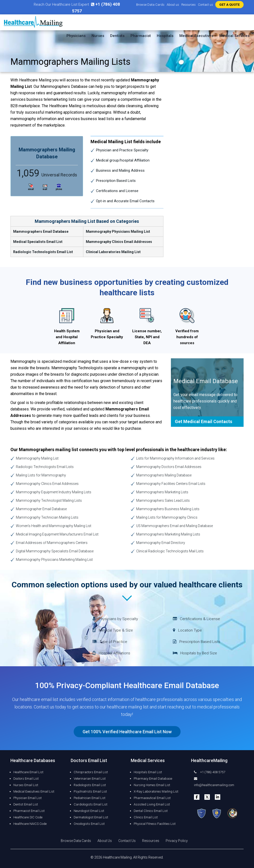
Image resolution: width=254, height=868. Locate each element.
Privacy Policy (177, 841)
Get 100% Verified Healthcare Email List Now (127, 732)
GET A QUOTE (229, 5)
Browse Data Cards (150, 5)
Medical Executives (196, 36)
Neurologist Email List (89, 811)
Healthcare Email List (28, 772)
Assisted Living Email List (152, 804)
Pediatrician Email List (90, 798)
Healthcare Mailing (117, 857)
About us (173, 5)
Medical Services (234, 36)
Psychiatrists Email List (90, 791)
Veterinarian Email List (90, 779)
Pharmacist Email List (29, 811)
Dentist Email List (26, 804)
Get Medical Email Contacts (204, 421)
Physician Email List (28, 798)
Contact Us (127, 841)
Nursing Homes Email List (152, 785)
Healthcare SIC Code (28, 817)
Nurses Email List (26, 785)
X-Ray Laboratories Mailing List (156, 791)
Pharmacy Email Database (153, 779)
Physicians (76, 36)
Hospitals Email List (148, 772)
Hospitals (165, 36)
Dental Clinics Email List (151, 811)
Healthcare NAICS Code (30, 824)
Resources (189, 5)
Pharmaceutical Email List (152, 798)
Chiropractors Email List (91, 772)
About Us (105, 841)
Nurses (98, 36)
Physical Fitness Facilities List (155, 824)
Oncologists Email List (89, 824)
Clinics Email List (146, 817)
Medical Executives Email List (34, 791)
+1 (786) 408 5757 (210, 772)
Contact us (206, 5)
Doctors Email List (26, 779)
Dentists (117, 36)
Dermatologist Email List (91, 817)
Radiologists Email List (90, 785)
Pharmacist (141, 36)
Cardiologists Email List (91, 804)
